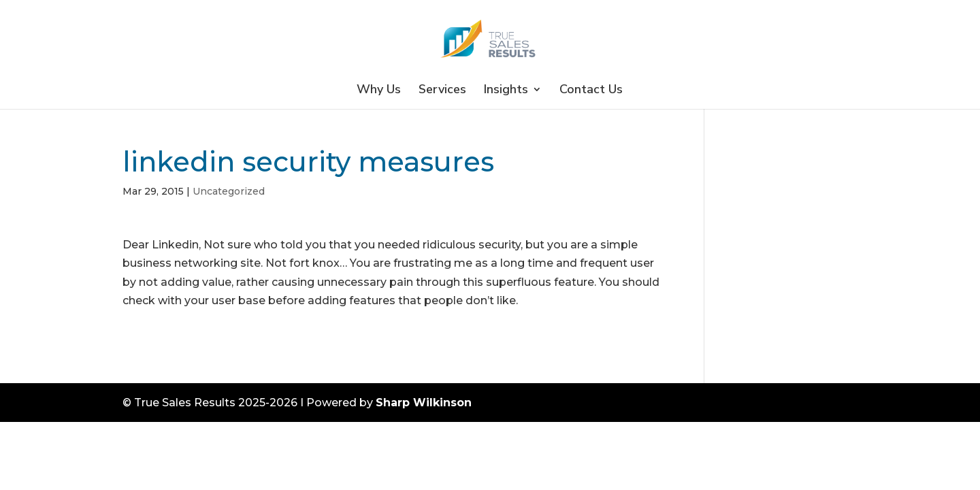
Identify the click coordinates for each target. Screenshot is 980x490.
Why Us (379, 91)
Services (442, 91)
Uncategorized (229, 191)
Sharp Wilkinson (424, 403)
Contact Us (591, 91)
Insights (506, 91)
